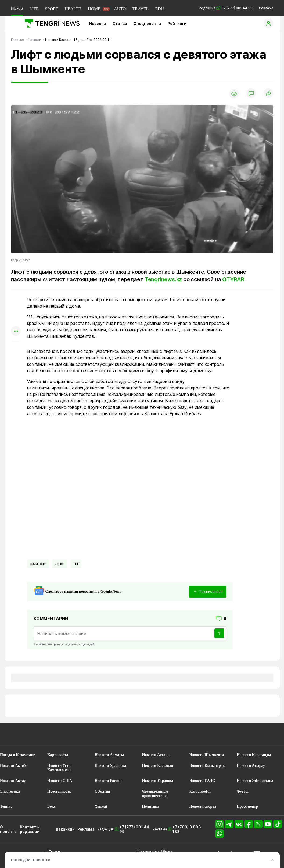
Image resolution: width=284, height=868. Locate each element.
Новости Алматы (109, 755)
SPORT (52, 9)
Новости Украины (158, 781)
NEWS (17, 8)
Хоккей (101, 806)
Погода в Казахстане (17, 755)
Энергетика (10, 791)
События (102, 791)
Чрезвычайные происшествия (155, 794)
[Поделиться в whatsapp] (16, 300)
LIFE (34, 9)
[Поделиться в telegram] (16, 310)
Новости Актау (13, 781)
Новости (98, 24)
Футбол (243, 791)
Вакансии (65, 829)
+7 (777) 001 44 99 (134, 829)
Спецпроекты (147, 24)
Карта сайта (58, 755)
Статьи (120, 24)
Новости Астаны (156, 755)
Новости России (108, 781)
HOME (94, 9)
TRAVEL (140, 9)
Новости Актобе (14, 766)
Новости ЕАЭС (202, 781)
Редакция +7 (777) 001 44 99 (226, 8)
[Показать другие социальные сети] (16, 331)
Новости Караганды (254, 755)
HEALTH (73, 9)
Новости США (60, 781)
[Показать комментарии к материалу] (16, 349)
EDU (159, 9)
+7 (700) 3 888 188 (187, 829)
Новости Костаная (158, 766)
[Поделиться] (268, 94)
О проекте (8, 829)
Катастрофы (200, 791)
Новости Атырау (251, 766)
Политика (151, 806)
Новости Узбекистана (255, 781)
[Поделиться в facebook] (16, 321)
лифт (60, 564)
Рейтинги (177, 24)
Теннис (6, 806)
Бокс (51, 806)
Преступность (59, 791)
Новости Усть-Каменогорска (60, 768)
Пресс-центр (247, 806)
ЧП (76, 564)
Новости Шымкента (207, 755)
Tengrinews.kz (163, 279)
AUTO (120, 9)
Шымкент (38, 564)
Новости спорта (203, 806)
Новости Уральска (110, 766)
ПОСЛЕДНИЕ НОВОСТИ (31, 860)
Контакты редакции (30, 829)
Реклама (266, 8)
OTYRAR (233, 279)
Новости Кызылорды (208, 766)
